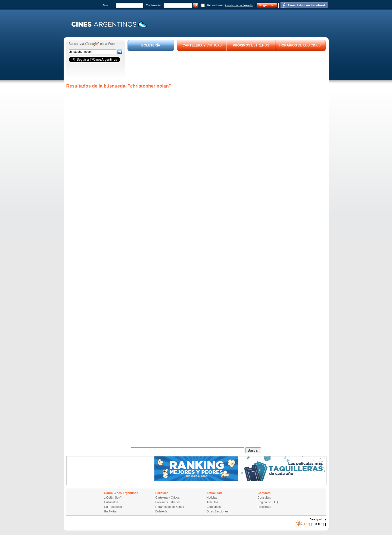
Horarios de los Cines (170, 507)
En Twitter (111, 511)
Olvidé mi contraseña (239, 5)
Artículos (212, 502)
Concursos (214, 507)
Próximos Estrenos (168, 502)
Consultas (264, 497)
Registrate (267, 5)
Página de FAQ (268, 502)
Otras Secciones (218, 511)
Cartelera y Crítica (168, 497)
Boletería (161, 511)
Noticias (212, 497)
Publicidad (111, 502)
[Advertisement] (227, 66)
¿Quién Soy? (113, 497)
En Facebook (113, 507)
